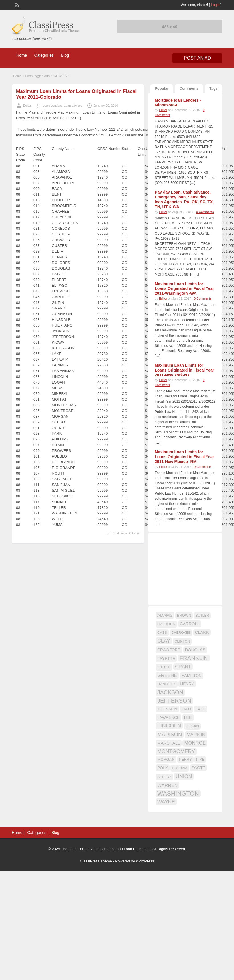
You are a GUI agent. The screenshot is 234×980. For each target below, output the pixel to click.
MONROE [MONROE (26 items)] (195, 743)
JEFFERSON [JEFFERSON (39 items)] (174, 701)
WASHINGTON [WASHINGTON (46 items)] (178, 794)
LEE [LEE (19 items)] (188, 717)
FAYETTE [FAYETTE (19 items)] (166, 659)
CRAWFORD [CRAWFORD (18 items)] (169, 650)
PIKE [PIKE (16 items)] (200, 759)
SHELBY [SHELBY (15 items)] (164, 777)
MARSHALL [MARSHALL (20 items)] (169, 743)
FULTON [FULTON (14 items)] (164, 667)
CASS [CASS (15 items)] (162, 633)
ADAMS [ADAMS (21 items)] (165, 615)
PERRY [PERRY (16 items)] (185, 759)
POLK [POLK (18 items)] (163, 768)
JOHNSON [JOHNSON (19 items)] (167, 709)
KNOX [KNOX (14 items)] (186, 709)
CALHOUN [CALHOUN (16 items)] (166, 624)
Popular (162, 88)
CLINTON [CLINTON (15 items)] (182, 641)
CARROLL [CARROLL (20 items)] (190, 624)
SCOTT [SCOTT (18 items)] (198, 768)
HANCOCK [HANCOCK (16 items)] (167, 684)
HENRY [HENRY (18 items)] (187, 684)
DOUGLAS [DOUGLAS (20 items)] (195, 650)
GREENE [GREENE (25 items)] (167, 675)
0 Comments (205, 212)
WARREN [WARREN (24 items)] (167, 785)
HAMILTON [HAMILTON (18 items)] (192, 676)
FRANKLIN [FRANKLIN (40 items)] (194, 658)
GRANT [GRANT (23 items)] (183, 667)
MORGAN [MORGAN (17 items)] (166, 759)
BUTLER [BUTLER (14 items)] (202, 616)
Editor (27, 106)
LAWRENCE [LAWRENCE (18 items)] (168, 717)
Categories (44, 55)
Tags (214, 88)
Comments (189, 88)
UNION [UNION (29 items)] (184, 776)
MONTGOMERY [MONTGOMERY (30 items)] (176, 751)
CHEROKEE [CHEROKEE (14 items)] (181, 633)
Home (22, 55)
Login (215, 5)
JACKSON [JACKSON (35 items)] (170, 692)
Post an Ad (197, 58)
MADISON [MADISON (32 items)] (170, 734)
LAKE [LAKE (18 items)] (201, 709)
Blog (65, 55)
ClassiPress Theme (96, 861)
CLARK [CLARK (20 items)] (202, 632)
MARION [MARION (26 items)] (196, 735)
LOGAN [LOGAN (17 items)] (192, 726)
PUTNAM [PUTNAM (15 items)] (180, 768)
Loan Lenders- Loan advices (63, 106)
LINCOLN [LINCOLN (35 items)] (169, 726)
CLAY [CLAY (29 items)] (164, 641)
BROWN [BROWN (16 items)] (184, 615)
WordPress (145, 861)
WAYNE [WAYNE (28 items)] (166, 802)
